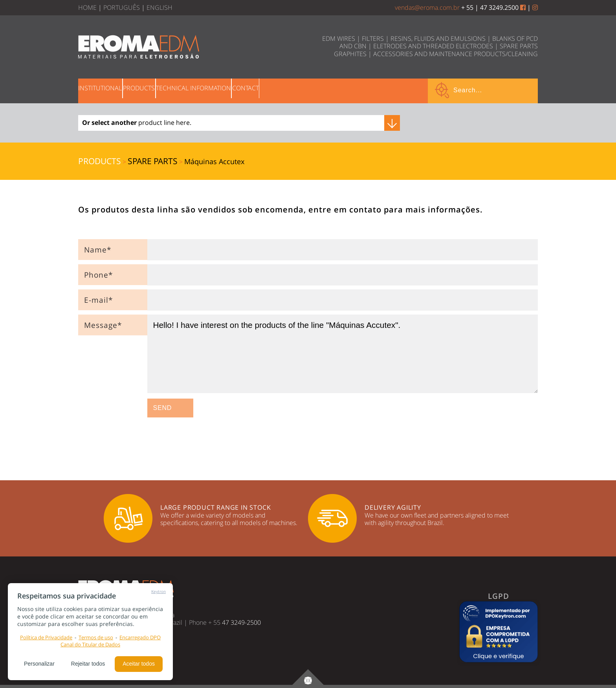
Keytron (159, 591)
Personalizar (39, 664)
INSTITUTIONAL (108, 90)
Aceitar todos (139, 664)
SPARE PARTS (519, 46)
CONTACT (299, 90)
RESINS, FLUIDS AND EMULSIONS (438, 38)
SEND (163, 408)
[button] (499, 632)
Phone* (98, 275)
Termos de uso (96, 637)
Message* (103, 325)
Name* (98, 250)
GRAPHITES (350, 54)
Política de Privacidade (46, 637)
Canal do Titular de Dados (90, 644)
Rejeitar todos (88, 664)
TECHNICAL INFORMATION (232, 90)
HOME (87, 7)
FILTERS (373, 38)
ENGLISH (159, 7)
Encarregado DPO (140, 637)
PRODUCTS (162, 90)
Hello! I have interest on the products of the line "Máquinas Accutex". (343, 354)
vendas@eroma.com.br (427, 7)
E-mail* (98, 300)
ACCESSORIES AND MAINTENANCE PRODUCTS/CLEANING (456, 54)
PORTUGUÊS (122, 7)
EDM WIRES (339, 38)
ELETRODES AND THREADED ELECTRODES (433, 46)
